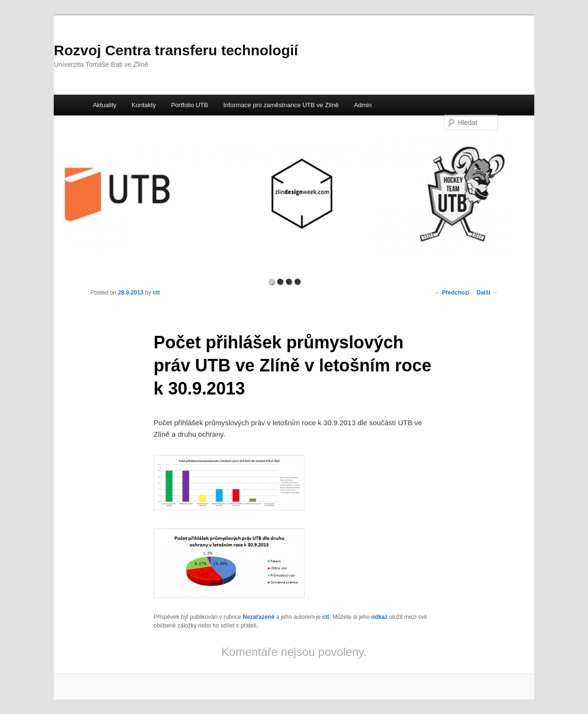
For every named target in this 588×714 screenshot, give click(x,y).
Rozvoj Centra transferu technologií (176, 50)
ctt (156, 293)
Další (487, 293)
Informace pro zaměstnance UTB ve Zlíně (281, 105)
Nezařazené (258, 617)
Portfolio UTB (190, 105)
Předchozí (452, 293)
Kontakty (144, 105)
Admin (363, 105)
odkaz (380, 617)
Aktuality (104, 105)
